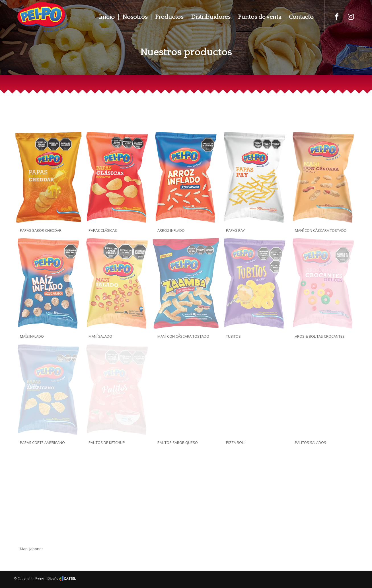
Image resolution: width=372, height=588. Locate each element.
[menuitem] (107, 17)
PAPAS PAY (235, 230)
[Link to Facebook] (336, 16)
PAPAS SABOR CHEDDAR (41, 230)
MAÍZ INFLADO (32, 336)
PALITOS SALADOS (311, 442)
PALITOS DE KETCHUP (107, 442)
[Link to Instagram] (351, 16)
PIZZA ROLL (236, 442)
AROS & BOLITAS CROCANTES (320, 336)
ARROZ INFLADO (171, 230)
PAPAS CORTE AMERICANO (42, 442)
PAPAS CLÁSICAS (103, 230)
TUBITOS (233, 336)
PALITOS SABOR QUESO (178, 442)
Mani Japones (32, 549)
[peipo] (43, 17)
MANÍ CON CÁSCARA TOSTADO (321, 230)
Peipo (40, 578)
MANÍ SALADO (100, 336)
